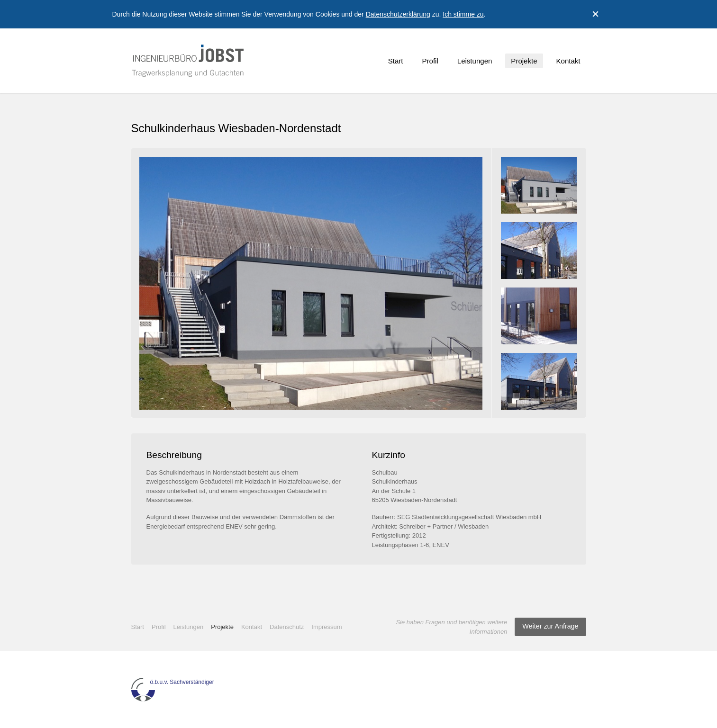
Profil (430, 61)
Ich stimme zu (463, 14)
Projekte (524, 61)
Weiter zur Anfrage (550, 626)
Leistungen (475, 61)
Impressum (327, 627)
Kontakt (568, 61)
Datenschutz (287, 627)
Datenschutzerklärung (398, 14)
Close (596, 14)
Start (396, 61)
